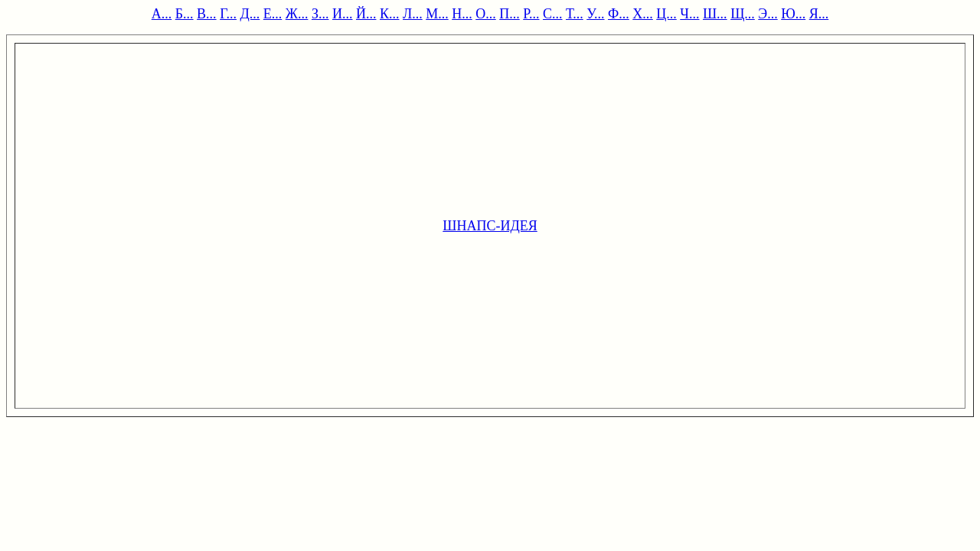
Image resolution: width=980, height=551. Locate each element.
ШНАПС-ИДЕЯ (490, 226)
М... (437, 14)
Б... (185, 14)
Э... (768, 14)
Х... (643, 14)
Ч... (689, 14)
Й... (366, 14)
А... (162, 14)
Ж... (297, 14)
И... (343, 14)
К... (390, 14)
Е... (273, 14)
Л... (413, 14)
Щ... (743, 14)
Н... (462, 14)
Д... (250, 14)
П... (510, 14)
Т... (575, 14)
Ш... (715, 14)
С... (553, 14)
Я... (819, 14)
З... (320, 14)
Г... (228, 14)
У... (595, 14)
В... (207, 14)
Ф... (619, 14)
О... (486, 14)
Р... (531, 14)
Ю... (793, 14)
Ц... (666, 14)
